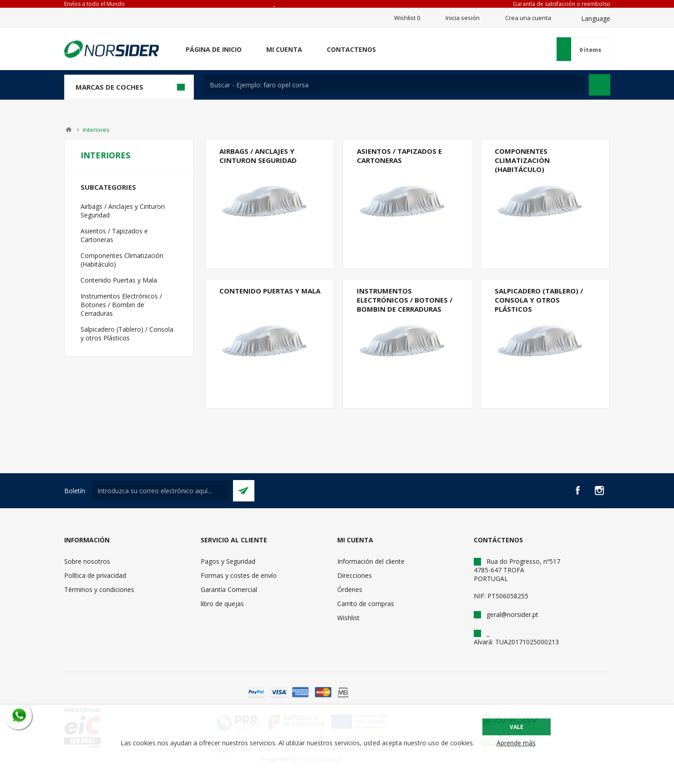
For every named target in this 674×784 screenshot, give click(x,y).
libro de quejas (222, 604)
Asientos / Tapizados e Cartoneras (399, 156)
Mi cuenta (284, 49)
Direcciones (355, 575)
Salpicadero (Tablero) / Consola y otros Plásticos (539, 300)
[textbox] (394, 85)
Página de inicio (214, 49)
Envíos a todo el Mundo (94, 4)
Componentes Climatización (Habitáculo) (522, 160)
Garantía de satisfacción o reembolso (562, 4)
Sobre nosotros (87, 561)
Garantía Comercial (229, 589)
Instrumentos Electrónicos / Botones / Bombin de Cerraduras (405, 300)
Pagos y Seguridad (228, 561)
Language (596, 18)
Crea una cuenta (528, 18)
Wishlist (348, 618)
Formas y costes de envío (239, 575)
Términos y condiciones (99, 589)
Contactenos (351, 49)
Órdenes (350, 589)
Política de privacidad (95, 575)
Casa (69, 130)
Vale (517, 727)
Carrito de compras (366, 604)
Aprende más (516, 743)
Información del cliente (371, 561)
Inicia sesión (463, 18)
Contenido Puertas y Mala (270, 291)
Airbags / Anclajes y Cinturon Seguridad (258, 156)
